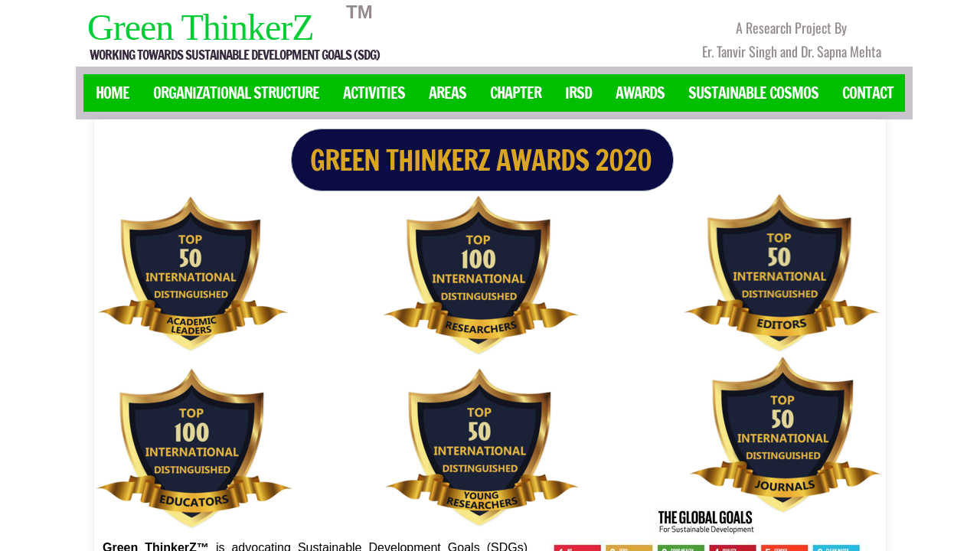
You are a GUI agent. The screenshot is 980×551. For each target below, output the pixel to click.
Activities (374, 93)
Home (113, 93)
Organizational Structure (236, 93)
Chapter (516, 93)
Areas (448, 93)
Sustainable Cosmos (753, 93)
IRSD (578, 93)
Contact (868, 93)
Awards (640, 93)
